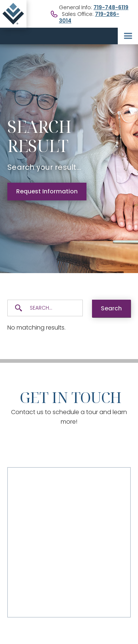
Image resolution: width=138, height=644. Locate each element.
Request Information (47, 191)
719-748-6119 (111, 7)
